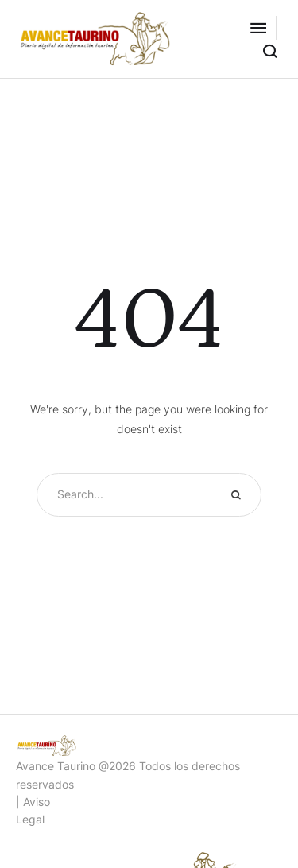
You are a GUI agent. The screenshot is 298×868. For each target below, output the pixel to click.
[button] (258, 28)
